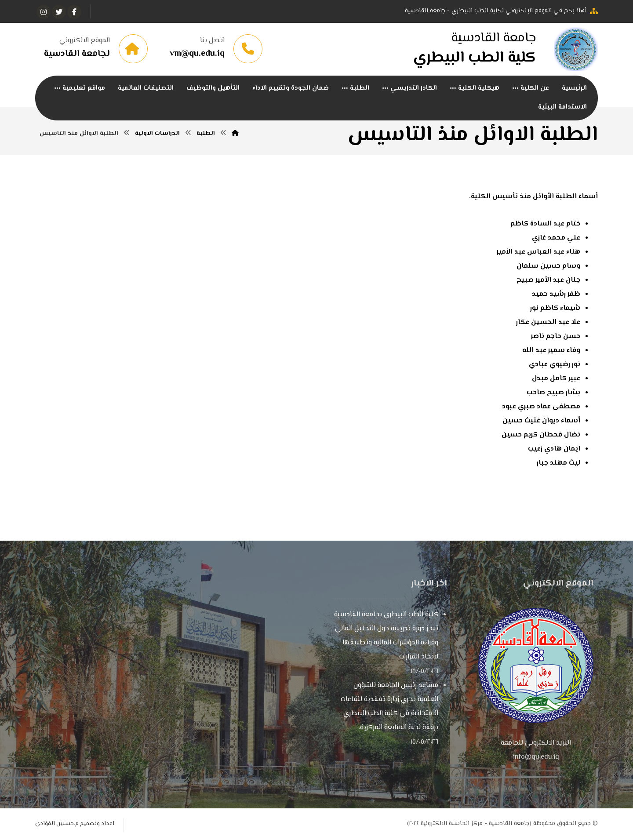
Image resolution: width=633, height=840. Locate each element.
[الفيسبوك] (74, 12)
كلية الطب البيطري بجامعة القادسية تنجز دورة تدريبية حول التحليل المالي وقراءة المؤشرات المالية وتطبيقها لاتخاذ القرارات (386, 636)
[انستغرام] (44, 12)
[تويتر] (59, 12)
